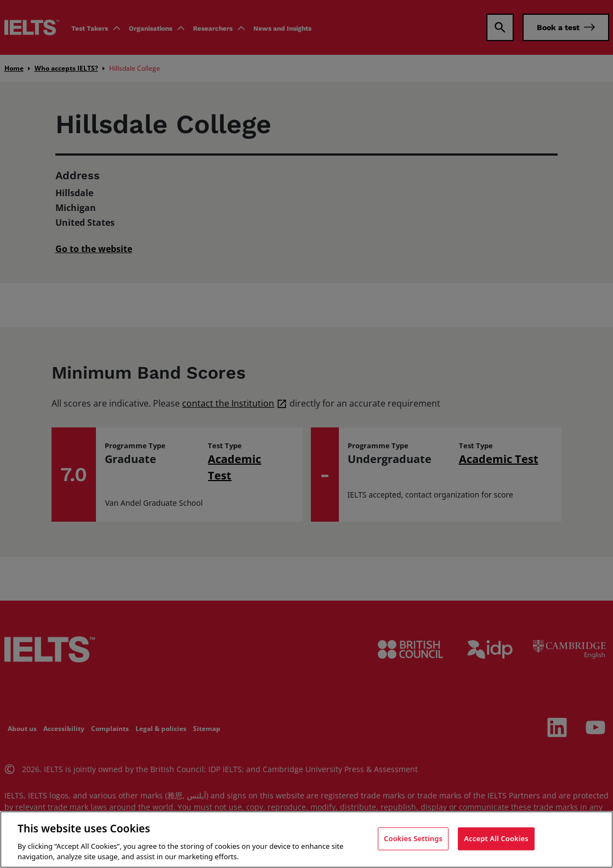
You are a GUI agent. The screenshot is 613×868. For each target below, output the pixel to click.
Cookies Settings (413, 838)
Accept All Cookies (496, 838)
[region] (306, 840)
